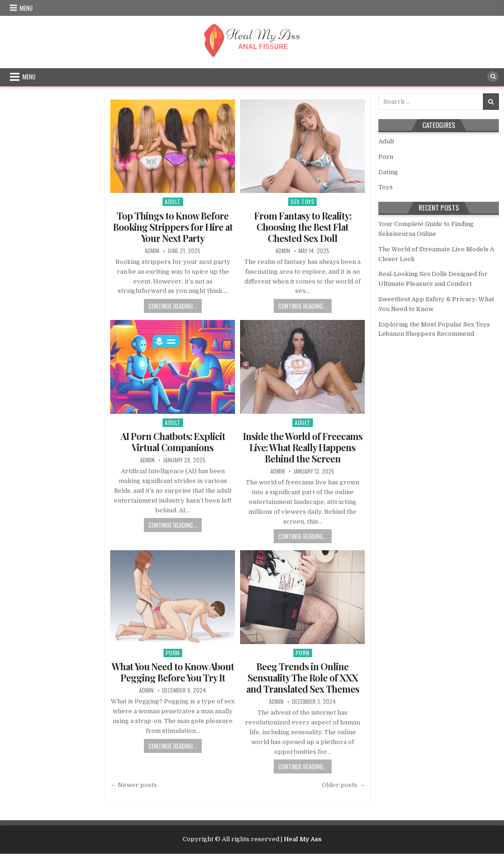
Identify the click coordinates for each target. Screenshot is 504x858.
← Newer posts (134, 785)
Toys (386, 187)
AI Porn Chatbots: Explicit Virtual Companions (173, 442)
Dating (388, 172)
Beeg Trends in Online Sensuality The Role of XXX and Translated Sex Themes (303, 677)
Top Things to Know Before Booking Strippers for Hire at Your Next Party (173, 227)
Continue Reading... (173, 306)
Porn (173, 653)
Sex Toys (302, 202)
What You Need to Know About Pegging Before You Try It (173, 672)
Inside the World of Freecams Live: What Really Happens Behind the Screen (303, 447)
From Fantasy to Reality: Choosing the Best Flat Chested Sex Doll (303, 227)
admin (152, 251)
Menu (26, 8)
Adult (173, 202)
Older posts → (343, 785)
